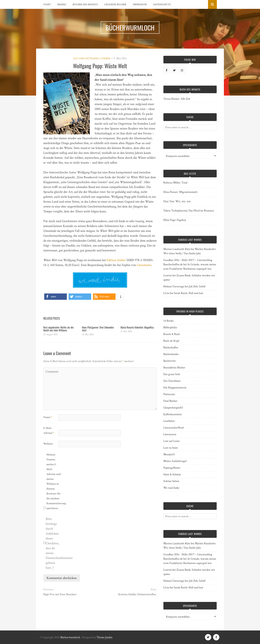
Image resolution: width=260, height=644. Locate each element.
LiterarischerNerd (174, 428)
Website (48, 444)
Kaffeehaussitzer (173, 414)
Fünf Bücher (170, 401)
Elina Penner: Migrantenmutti (180, 192)
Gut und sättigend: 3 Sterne (92, 59)
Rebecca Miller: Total (175, 183)
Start (47, 5)
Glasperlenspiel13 (173, 408)
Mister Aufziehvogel (175, 461)
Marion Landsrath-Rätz (177, 249)
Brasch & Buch (172, 334)
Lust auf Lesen (172, 441)
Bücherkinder (171, 354)
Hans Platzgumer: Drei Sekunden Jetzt (98, 329)
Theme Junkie (104, 637)
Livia (166, 293)
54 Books (169, 321)
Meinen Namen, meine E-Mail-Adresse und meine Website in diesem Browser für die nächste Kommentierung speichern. (54, 481)
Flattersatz (169, 394)
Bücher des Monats (85, 5)
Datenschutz (162, 5)
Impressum (140, 5)
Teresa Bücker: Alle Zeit (177, 99)
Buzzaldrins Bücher (174, 368)
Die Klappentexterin (175, 388)
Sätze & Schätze (172, 475)
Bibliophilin (170, 328)
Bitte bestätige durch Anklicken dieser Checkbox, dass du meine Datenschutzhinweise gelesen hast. (53, 543)
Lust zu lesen (171, 448)
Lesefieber (169, 421)
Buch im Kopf (171, 341)
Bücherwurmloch (70, 637)
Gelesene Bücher (115, 5)
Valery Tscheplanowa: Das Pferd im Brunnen (189, 211)
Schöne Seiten (171, 481)
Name (48, 417)
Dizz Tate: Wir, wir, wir (177, 201)
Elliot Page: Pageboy (175, 220)
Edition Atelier (116, 260)
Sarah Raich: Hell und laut (188, 293)
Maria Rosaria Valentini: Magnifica (137, 327)
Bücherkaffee (171, 348)
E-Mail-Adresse (49, 431)
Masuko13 (169, 454)
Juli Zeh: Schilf (197, 287)
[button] (56, 297)
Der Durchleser (172, 381)
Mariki (62, 5)
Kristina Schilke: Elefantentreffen (137, 594)
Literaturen (144, 265)
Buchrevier (170, 361)
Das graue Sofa (172, 374)
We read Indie (171, 488)
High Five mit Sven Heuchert (60, 594)
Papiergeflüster (172, 468)
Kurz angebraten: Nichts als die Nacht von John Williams (58, 329)
